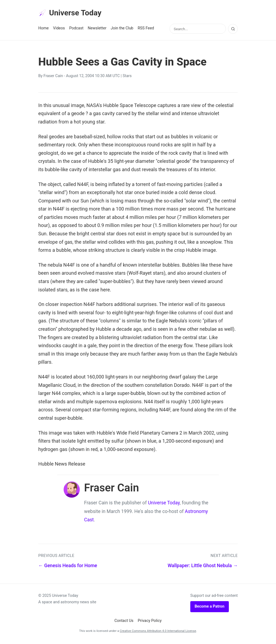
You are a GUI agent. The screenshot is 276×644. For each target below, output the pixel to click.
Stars (127, 78)
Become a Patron (210, 608)
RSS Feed (146, 30)
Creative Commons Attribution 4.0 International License (158, 633)
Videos (59, 30)
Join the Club (122, 30)
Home (44, 30)
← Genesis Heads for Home (68, 567)
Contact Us (124, 622)
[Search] (233, 30)
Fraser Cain (53, 78)
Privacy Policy (150, 622)
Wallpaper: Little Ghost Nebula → (203, 567)
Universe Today (73, 14)
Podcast (76, 30)
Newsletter (97, 30)
